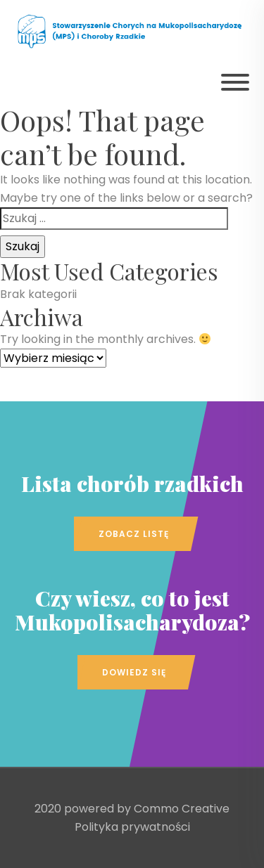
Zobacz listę (134, 534)
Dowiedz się (134, 672)
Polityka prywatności (132, 827)
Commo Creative (182, 809)
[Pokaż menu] (235, 82)
